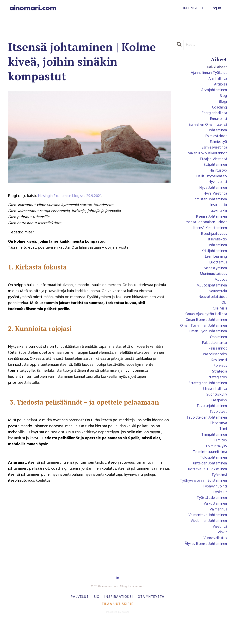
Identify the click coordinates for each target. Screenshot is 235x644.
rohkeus (220, 380)
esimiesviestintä (213, 152)
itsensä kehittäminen (209, 236)
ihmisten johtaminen (209, 206)
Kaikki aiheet (216, 67)
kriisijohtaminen (213, 260)
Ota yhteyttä (151, 619)
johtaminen (217, 254)
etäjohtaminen (214, 170)
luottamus (218, 272)
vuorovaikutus (215, 560)
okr (224, 314)
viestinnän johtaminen (208, 542)
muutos (220, 290)
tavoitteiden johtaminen (205, 434)
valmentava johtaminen (206, 536)
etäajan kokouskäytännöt (205, 158)
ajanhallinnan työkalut (208, 73)
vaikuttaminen (214, 524)
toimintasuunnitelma (209, 470)
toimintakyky (215, 464)
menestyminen (214, 278)
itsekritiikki (218, 218)
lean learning (215, 266)
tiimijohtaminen (213, 452)
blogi (222, 103)
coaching (219, 110)
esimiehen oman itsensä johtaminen (206, 131)
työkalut (219, 512)
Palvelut (80, 619)
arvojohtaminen (213, 91)
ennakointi (218, 122)
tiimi (223, 446)
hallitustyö (218, 176)
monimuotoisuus (213, 284)
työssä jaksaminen (211, 518)
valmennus (218, 530)
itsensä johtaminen (211, 224)
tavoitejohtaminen (211, 422)
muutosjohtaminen (211, 296)
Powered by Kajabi (118, 634)
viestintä (219, 548)
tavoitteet (218, 428)
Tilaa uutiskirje (117, 626)
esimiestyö (218, 146)
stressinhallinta (214, 404)
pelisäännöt (217, 362)
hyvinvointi (217, 188)
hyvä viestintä (214, 200)
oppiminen (218, 350)
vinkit (222, 554)
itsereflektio (216, 248)
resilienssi (218, 374)
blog (223, 97)
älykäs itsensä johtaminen (205, 566)
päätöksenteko (214, 368)
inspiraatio (218, 212)
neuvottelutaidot (212, 308)
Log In (216, 8)
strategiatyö (216, 392)
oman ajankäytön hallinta (205, 326)
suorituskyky (216, 410)
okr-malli (219, 320)
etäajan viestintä (212, 164)
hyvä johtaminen (212, 194)
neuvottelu (217, 302)
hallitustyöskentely (210, 182)
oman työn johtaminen (207, 344)
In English (193, 8)
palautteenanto (214, 356)
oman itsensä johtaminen (205, 332)
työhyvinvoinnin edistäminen (202, 500)
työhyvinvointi (214, 506)
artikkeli (220, 85)
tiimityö (220, 458)
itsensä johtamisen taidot (205, 230)
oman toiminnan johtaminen (202, 338)
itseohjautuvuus (214, 242)
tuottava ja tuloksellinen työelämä (205, 491)
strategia (219, 386)
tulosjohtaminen (213, 476)
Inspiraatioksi (119, 619)
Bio (97, 619)
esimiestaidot (215, 140)
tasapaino (218, 416)
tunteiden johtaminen (208, 482)
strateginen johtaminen (206, 398)
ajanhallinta (217, 79)
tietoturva (218, 440)
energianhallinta (213, 116)
